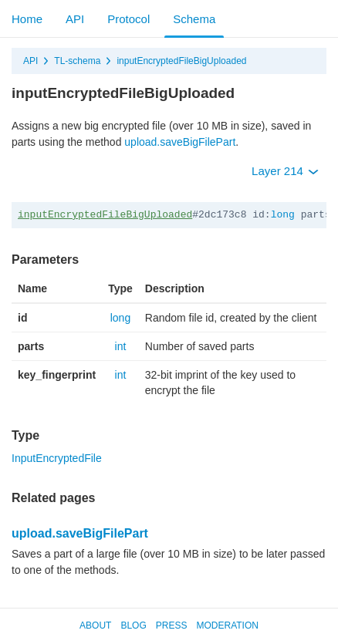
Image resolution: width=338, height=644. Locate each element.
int (121, 346)
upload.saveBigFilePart (180, 142)
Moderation (227, 625)
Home (27, 19)
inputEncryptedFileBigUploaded (181, 61)
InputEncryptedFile (57, 458)
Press (172, 625)
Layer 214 (285, 171)
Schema (194, 19)
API (75, 19)
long (283, 215)
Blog (133, 625)
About (95, 625)
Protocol (128, 19)
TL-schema (77, 61)
